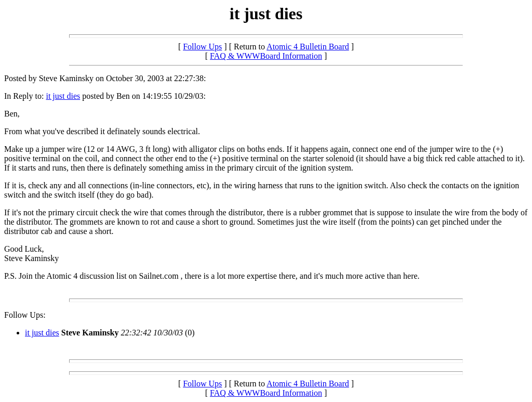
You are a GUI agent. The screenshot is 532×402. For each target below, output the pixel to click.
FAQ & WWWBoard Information (266, 56)
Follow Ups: (25, 315)
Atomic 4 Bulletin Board (308, 47)
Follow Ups (202, 47)
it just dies (63, 96)
